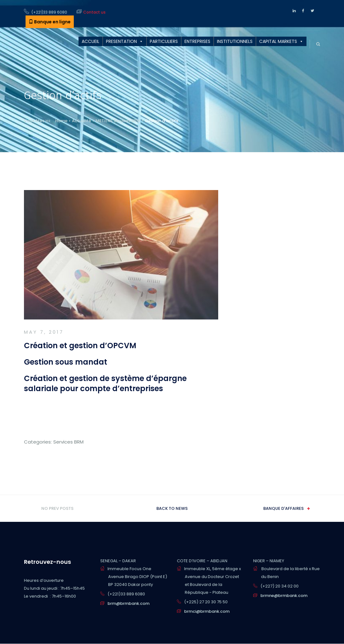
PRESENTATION (121, 41)
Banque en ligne (50, 22)
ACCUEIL (90, 41)
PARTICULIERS (164, 41)
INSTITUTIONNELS (235, 41)
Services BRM (127, 121)
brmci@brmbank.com (207, 611)
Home (61, 121)
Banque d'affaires (283, 508)
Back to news (172, 508)
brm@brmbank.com (128, 603)
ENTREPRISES (197, 41)
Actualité (82, 121)
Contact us (94, 12)
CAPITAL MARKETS (278, 41)
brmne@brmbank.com (284, 596)
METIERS (104, 121)
